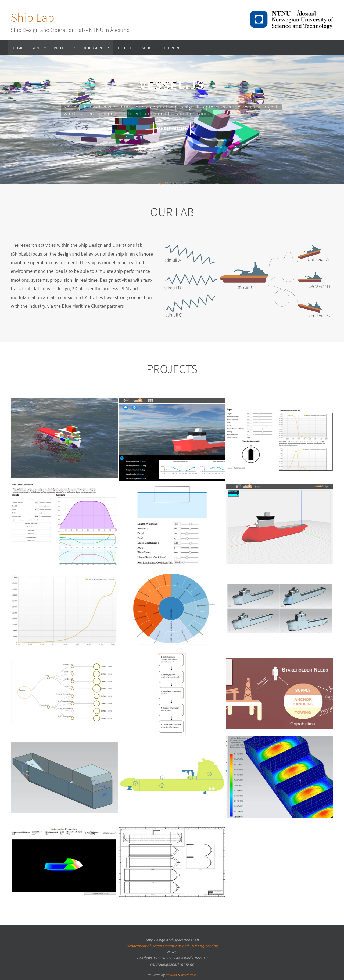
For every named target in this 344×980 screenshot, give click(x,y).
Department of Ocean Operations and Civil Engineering (172, 946)
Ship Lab (33, 17)
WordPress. (189, 975)
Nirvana (171, 975)
